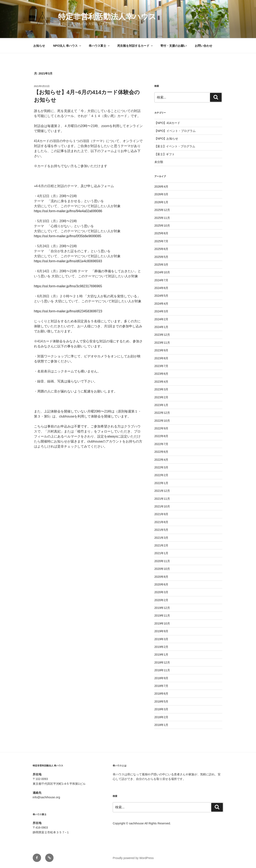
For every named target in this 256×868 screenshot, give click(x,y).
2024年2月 (161, 319)
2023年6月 (161, 374)
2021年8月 (161, 522)
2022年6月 (161, 452)
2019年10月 (162, 623)
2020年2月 (161, 600)
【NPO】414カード (167, 123)
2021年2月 (161, 545)
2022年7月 (161, 444)
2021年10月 (162, 506)
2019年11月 (162, 616)
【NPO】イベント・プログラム (175, 131)
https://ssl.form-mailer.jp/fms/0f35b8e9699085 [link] (68, 236)
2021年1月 (161, 553)
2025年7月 (161, 241)
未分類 (159, 162)
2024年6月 (161, 288)
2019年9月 (161, 631)
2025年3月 (161, 265)
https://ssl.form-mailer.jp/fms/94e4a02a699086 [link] (68, 211)
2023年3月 (161, 389)
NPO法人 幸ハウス (67, 46)
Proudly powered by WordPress (133, 858)
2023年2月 (161, 397)
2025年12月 (162, 210)
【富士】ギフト (165, 154)
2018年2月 (161, 717)
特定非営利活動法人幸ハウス (107, 17)
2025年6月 (161, 249)
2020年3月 (161, 592)
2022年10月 (162, 421)
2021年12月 (162, 491)
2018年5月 (161, 701)
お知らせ (39, 46)
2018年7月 (161, 686)
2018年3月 (161, 709)
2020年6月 (161, 584)
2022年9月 (161, 428)
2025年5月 (161, 257)
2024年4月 (161, 304)
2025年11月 (162, 218)
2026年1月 (161, 202)
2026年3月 (161, 194)
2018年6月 (161, 694)
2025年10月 (162, 226)
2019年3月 (161, 639)
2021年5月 (161, 530)
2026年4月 (161, 187)
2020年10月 (162, 569)
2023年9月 (161, 350)
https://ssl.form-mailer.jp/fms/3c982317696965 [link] (68, 286)
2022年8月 (161, 436)
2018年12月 (162, 662)
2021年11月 (162, 499)
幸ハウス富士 (99, 46)
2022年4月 (161, 460)
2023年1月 (161, 405)
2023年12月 (162, 335)
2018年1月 (161, 725)
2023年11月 (162, 343)
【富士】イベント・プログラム (175, 146)
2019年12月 (162, 608)
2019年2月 (161, 647)
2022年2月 (161, 475)
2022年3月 (161, 467)
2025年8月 (161, 233)
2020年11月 (162, 561)
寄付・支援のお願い (174, 46)
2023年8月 (161, 358)
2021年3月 (161, 538)
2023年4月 (161, 382)
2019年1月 (161, 655)
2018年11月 (162, 670)
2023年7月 (161, 366)
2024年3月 (161, 311)
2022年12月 (162, 413)
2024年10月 (162, 272)
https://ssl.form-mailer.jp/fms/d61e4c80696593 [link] (68, 261)
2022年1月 (161, 483)
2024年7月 (161, 280)
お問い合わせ (204, 46)
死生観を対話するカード (135, 46)
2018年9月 (161, 678)
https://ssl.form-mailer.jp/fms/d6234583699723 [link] (68, 311)
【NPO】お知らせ (166, 139)
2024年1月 (161, 327)
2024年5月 (161, 296)
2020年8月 (161, 577)
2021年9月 (161, 514)
